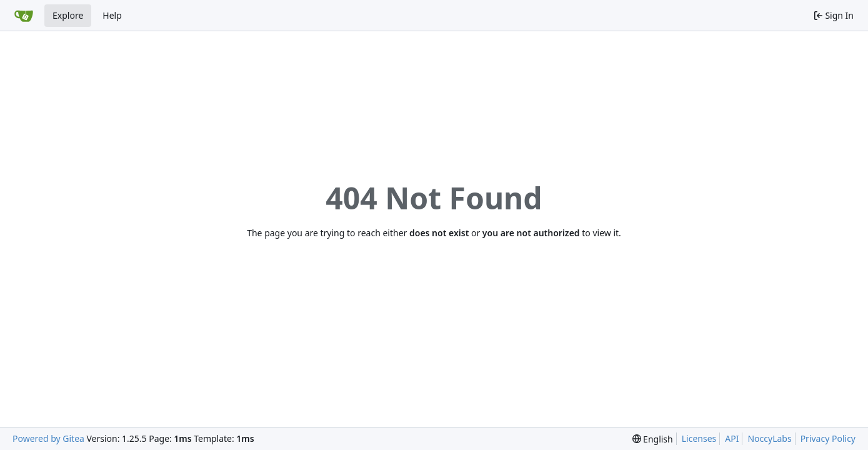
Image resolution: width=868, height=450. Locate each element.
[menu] (653, 439)
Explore (68, 15)
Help (112, 15)
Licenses (699, 438)
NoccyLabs (769, 438)
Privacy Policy (828, 438)
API (732, 438)
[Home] (24, 16)
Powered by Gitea (48, 438)
